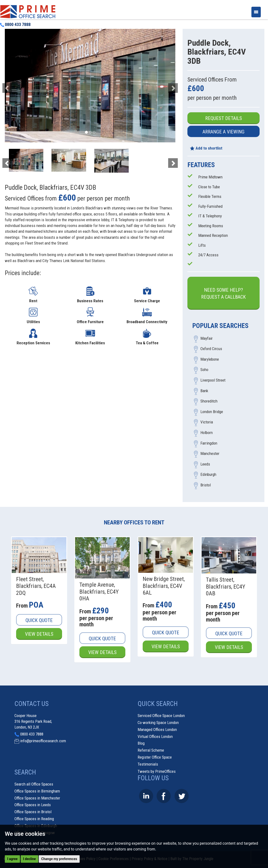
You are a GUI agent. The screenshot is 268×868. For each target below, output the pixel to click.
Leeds (205, 464)
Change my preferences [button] (59, 859)
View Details (39, 634)
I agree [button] (12, 859)
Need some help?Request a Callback (223, 293)
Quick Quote (39, 620)
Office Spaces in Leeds (33, 805)
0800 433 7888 (15, 25)
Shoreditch (209, 401)
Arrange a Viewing (223, 132)
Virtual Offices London (155, 736)
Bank (204, 391)
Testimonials (148, 764)
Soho (204, 370)
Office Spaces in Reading (34, 819)
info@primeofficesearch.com (43, 741)
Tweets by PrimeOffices (157, 771)
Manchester (210, 454)
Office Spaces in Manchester (37, 798)
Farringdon (209, 443)
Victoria (207, 422)
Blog (141, 743)
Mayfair (207, 338)
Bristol (206, 485)
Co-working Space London (158, 723)
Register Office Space (155, 757)
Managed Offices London (157, 730)
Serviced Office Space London (161, 716)
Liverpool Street (213, 380)
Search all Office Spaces (34, 784)
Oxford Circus (211, 349)
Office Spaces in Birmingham (37, 791)
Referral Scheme (151, 750)
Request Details (224, 118)
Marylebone (210, 359)
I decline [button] (29, 859)
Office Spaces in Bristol (33, 812)
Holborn (207, 433)
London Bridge (212, 412)
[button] (18, 86)
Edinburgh (208, 475)
